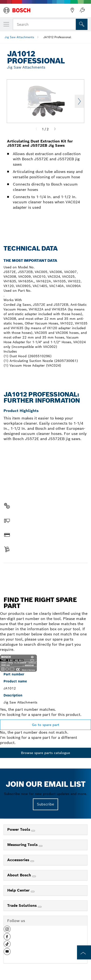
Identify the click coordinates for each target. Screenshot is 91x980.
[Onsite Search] (82, 24)
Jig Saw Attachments (19, 37)
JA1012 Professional (57, 37)
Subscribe (45, 804)
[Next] (55, 129)
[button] (7, 931)
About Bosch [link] (20, 875)
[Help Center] (33, 892)
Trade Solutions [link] (23, 905)
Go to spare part (46, 725)
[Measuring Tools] (41, 846)
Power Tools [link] (19, 829)
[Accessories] (32, 861)
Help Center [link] (19, 890)
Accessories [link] (19, 860)
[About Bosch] (34, 876)
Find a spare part (46, 573)
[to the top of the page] (84, 952)
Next (79, 101)
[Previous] (36, 129)
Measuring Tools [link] (23, 845)
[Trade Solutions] (40, 907)
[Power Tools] (33, 831)
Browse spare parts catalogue (45, 753)
